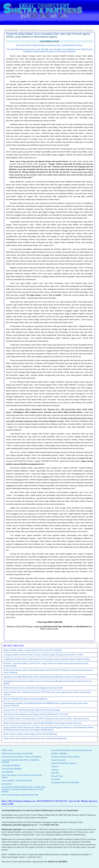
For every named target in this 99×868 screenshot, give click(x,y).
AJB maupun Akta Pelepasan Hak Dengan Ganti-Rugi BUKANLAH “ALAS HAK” (36, 714)
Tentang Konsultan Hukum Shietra (65, 757)
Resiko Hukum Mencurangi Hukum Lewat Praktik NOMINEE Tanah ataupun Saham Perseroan (42, 723)
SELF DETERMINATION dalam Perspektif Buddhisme (25, 699)
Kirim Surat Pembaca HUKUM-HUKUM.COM (20, 795)
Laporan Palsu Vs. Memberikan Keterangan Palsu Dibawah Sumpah (32, 710)
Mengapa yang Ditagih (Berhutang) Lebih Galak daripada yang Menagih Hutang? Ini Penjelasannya (45, 677)
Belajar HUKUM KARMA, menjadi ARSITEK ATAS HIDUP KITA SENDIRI (32, 650)
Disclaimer (56, 779)
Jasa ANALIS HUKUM (11, 765)
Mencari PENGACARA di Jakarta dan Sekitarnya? (72, 750)
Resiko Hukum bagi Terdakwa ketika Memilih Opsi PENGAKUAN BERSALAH (35, 738)
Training (54, 770)
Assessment (7, 784)
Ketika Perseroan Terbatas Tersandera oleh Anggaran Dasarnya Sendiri (33, 688)
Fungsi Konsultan (58, 760)
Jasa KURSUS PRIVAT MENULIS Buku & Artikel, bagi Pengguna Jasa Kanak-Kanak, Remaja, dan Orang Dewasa (23, 789)
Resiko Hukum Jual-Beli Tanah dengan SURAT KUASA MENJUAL (30, 734)
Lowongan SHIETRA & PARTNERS (65, 783)
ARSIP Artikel (7, 750)
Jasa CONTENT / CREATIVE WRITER (17, 781)
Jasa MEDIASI (8, 772)
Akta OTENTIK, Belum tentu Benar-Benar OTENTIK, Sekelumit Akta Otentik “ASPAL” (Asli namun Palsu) (46, 719)
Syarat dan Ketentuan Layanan (64, 763)
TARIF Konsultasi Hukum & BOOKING (17, 754)
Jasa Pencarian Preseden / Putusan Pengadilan (22, 757)
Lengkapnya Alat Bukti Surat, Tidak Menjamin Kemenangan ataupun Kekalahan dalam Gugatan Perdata (47, 659)
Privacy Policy (57, 776)
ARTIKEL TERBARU (59, 754)
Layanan (55, 766)
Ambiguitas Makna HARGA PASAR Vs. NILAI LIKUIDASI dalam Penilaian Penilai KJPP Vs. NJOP (43, 655)
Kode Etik (55, 773)
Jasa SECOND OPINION (12, 769)
